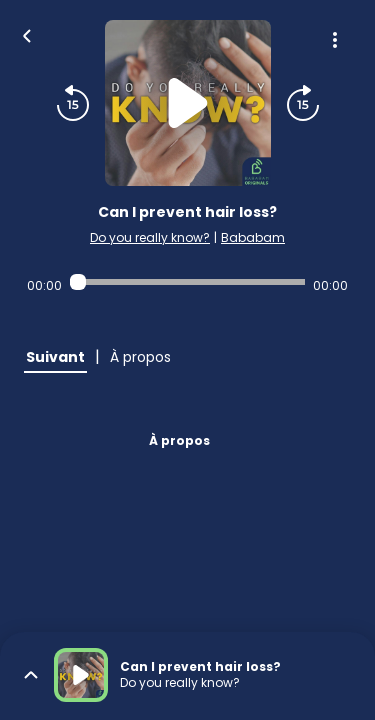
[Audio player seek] (187, 282)
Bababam (253, 237)
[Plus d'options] (335, 40)
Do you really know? (150, 237)
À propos (179, 440)
